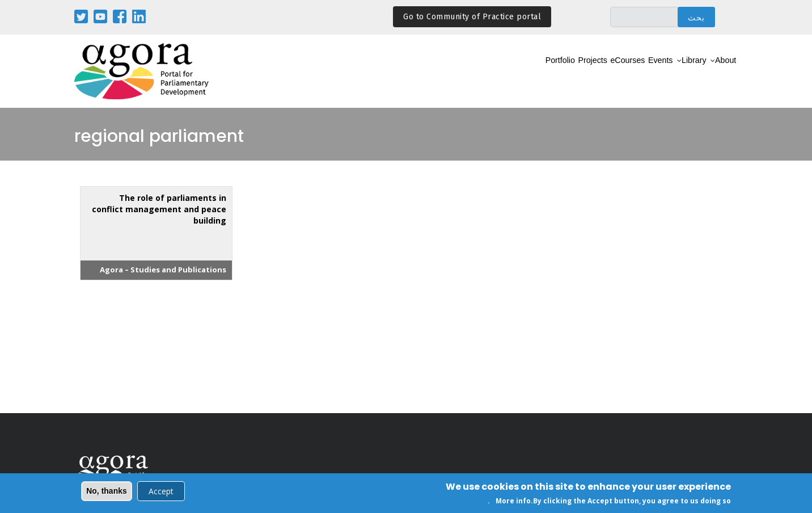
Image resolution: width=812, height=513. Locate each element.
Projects (537, 72)
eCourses (586, 72)
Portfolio (490, 72)
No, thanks (107, 491)
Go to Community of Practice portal (472, 17)
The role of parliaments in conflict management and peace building (159, 209)
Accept (161, 492)
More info (513, 502)
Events (631, 72)
